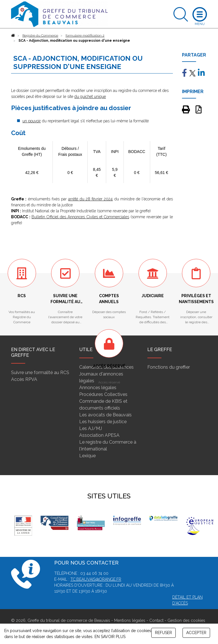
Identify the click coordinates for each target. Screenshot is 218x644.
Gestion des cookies (186, 620)
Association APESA (99, 435)
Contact (156, 620)
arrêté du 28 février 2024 (90, 199)
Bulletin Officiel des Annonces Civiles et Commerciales (80, 217)
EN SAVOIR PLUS (110, 637)
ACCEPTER (196, 633)
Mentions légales (130, 620)
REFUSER (163, 633)
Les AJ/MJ (91, 428)
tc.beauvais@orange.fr (96, 579)
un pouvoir (32, 121)
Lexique (87, 456)
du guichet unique (90, 97)
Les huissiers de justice (103, 422)
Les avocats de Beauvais (105, 415)
